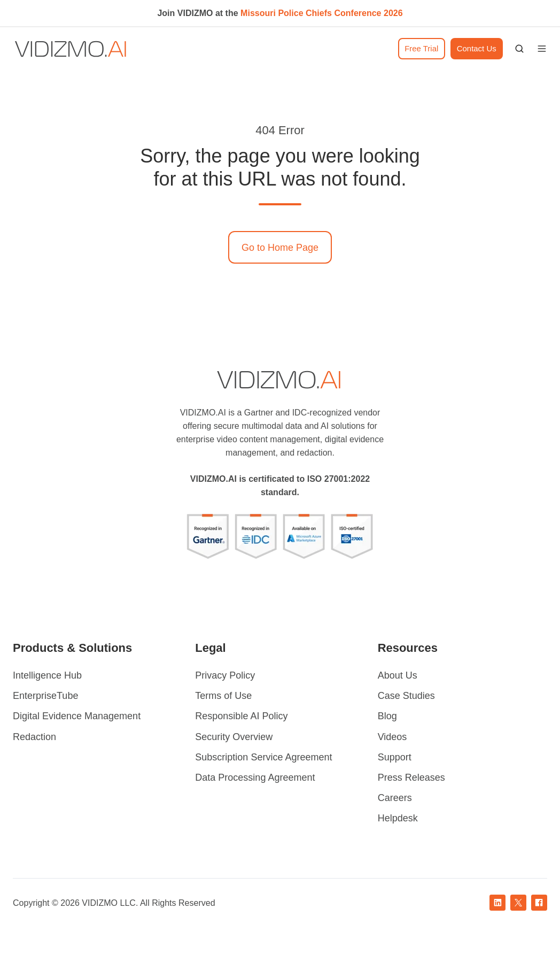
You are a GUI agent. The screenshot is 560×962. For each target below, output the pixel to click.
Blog (387, 716)
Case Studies (406, 696)
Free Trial (421, 48)
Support (395, 757)
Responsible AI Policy (241, 716)
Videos (392, 737)
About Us (398, 675)
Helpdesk (398, 818)
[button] (519, 49)
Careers (395, 798)
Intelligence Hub (47, 675)
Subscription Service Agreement (263, 757)
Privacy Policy (225, 675)
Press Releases (411, 778)
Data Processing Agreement (255, 778)
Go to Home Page (280, 248)
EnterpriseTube (45, 696)
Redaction (34, 737)
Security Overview (234, 737)
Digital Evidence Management (77, 716)
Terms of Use (223, 696)
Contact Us (477, 48)
